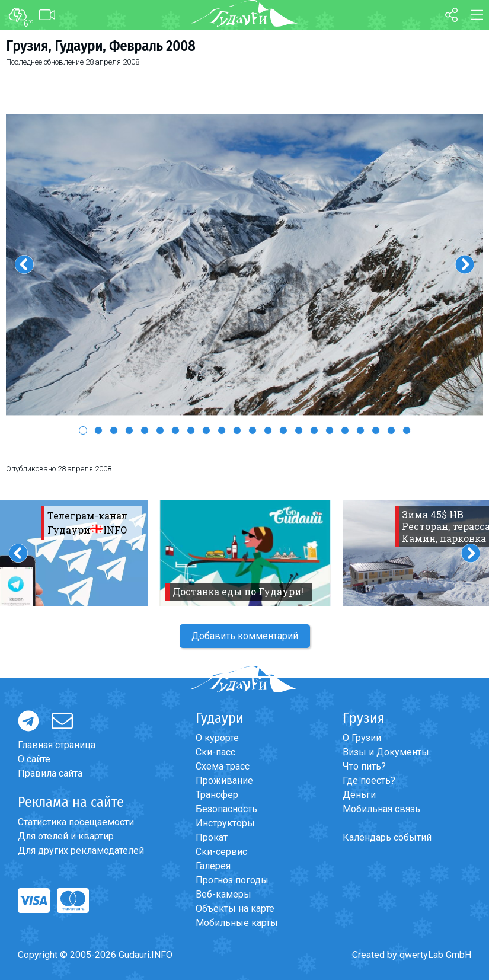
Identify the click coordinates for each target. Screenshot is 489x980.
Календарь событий (387, 837)
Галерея (213, 866)
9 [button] (206, 430)
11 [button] (237, 430)
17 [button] (330, 430)
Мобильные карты (237, 923)
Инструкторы (225, 823)
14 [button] (283, 430)
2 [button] (98, 430)
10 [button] (222, 430)
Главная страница (57, 745)
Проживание (224, 781)
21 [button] (391, 430)
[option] (245, 265)
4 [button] (129, 430)
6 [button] (160, 430)
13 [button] (268, 430)
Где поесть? (369, 781)
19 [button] (360, 430)
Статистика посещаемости (76, 822)
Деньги (359, 795)
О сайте (34, 759)
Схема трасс (223, 766)
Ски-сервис (221, 852)
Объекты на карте (235, 909)
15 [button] (299, 430)
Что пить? (364, 766)
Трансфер (217, 795)
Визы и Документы (386, 752)
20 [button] (376, 430)
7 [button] (175, 430)
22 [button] (407, 430)
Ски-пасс (215, 752)
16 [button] (314, 430)
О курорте (217, 738)
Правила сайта (50, 773)
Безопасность (226, 809)
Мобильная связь (381, 809)
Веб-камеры (223, 894)
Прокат (212, 837)
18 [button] (345, 430)
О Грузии (362, 738)
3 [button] (114, 430)
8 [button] (191, 430)
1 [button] (83, 430)
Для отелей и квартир (66, 836)
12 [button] (253, 430)
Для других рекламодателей (81, 850)
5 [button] (145, 430)
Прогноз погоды (232, 880)
